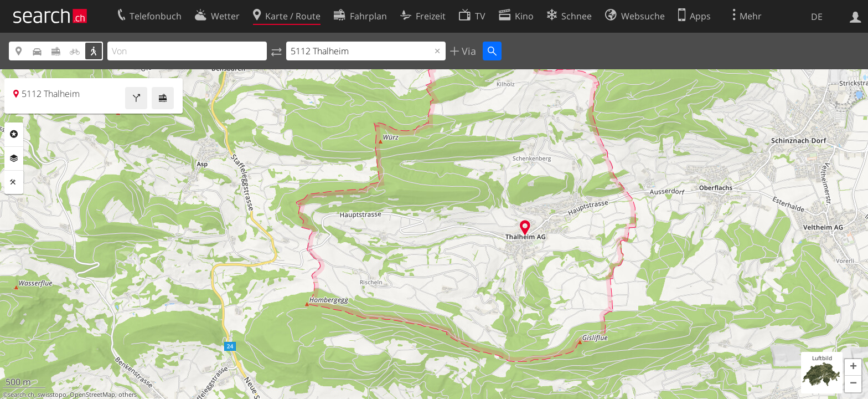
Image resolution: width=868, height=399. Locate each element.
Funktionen (14, 182)
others (128, 395)
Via (467, 51)
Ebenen (14, 158)
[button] (853, 367)
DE (817, 17)
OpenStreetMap (92, 395)
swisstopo (52, 395)
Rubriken (14, 134)
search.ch (21, 395)
